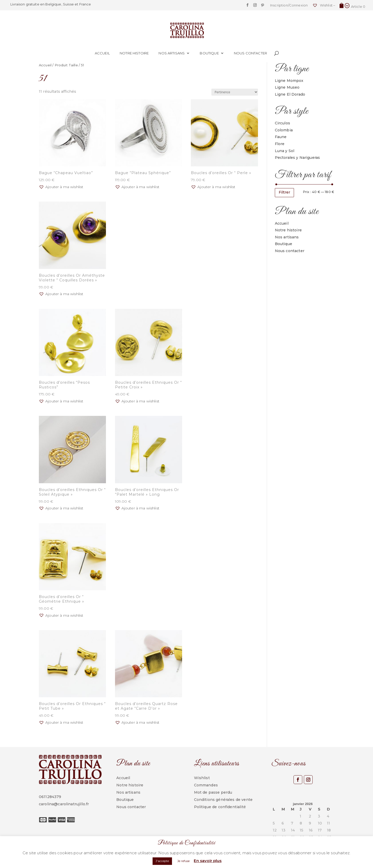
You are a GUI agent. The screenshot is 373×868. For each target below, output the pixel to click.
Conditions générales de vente (223, 800)
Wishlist (202, 778)
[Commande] (235, 92)
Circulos (282, 123)
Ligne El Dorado (290, 94)
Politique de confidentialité (220, 807)
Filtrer (284, 192)
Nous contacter (250, 53)
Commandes (206, 785)
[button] (61, 187)
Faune (281, 137)
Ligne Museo (287, 87)
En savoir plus (208, 861)
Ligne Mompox (289, 81)
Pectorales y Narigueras (297, 158)
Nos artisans (172, 53)
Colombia (284, 130)
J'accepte (162, 861)
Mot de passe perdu (213, 792)
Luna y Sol (285, 151)
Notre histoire (134, 53)
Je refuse (184, 861)
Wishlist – (324, 5)
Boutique (209, 53)
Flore (280, 144)
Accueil (102, 53)
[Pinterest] (263, 7)
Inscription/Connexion (289, 5)
